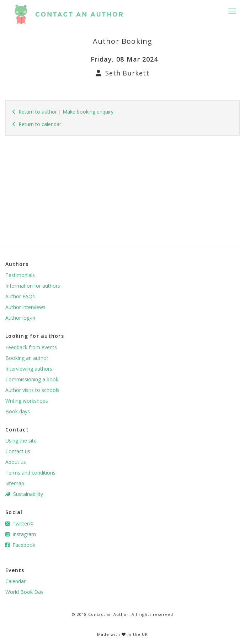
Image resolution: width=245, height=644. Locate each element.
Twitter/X (19, 523)
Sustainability (24, 494)
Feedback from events (31, 347)
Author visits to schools (32, 390)
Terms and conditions (30, 473)
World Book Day (24, 592)
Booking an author (27, 358)
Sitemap (15, 483)
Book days (18, 411)
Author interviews (25, 307)
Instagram (21, 534)
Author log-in (20, 318)
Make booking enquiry (88, 112)
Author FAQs (20, 296)
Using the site (21, 441)
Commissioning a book (32, 379)
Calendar (15, 581)
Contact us (18, 451)
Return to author (35, 112)
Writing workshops (27, 401)
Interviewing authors (29, 369)
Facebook (20, 545)
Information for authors (33, 286)
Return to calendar (37, 124)
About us (16, 462)
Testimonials (20, 275)
